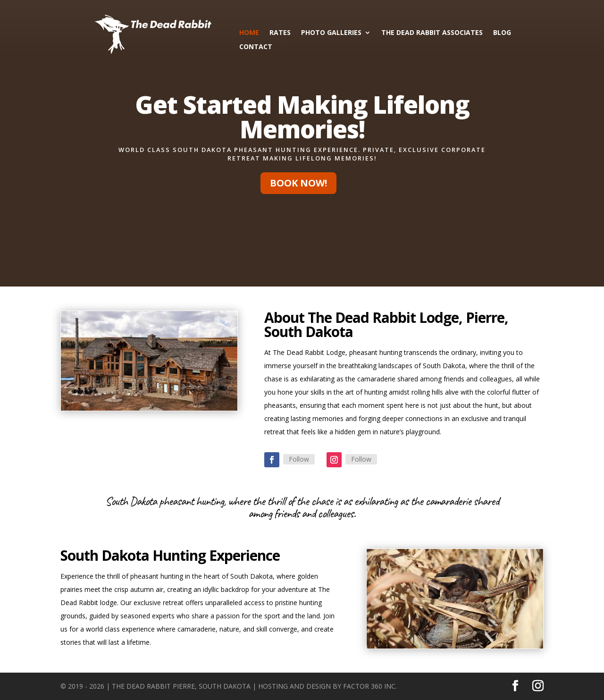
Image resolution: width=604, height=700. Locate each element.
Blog (502, 33)
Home (249, 33)
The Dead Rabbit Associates (432, 33)
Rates (280, 33)
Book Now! (298, 183)
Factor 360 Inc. (370, 686)
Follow (299, 459)
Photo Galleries (331, 33)
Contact (256, 47)
